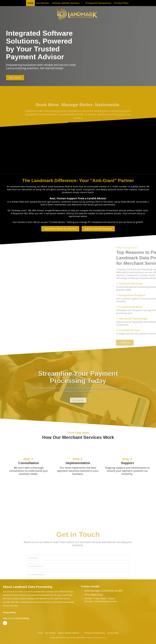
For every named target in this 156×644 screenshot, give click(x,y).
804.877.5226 (97, 595)
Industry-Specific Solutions (98, 229)
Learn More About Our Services (60, 229)
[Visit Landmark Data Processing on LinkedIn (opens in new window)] (5, 623)
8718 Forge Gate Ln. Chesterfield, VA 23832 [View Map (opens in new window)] (104, 591)
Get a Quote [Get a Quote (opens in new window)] (15, 78)
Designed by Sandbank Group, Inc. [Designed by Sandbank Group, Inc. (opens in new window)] (96, 638)
